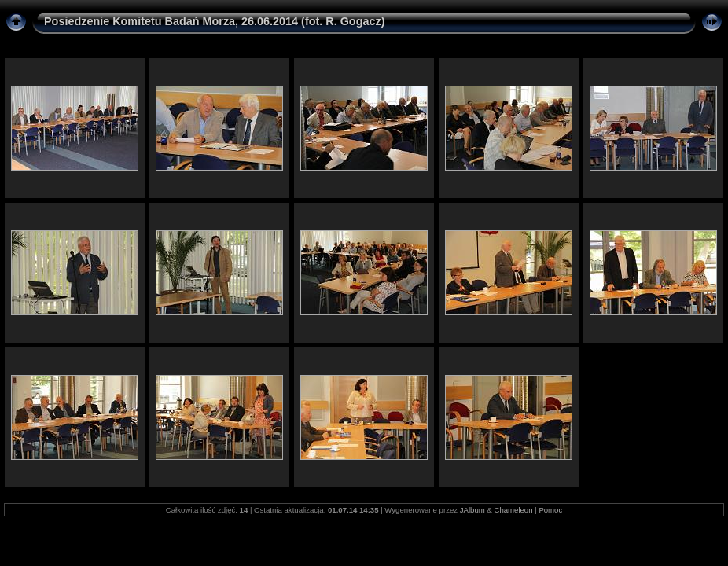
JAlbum (472, 510)
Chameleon (513, 510)
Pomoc (550, 510)
